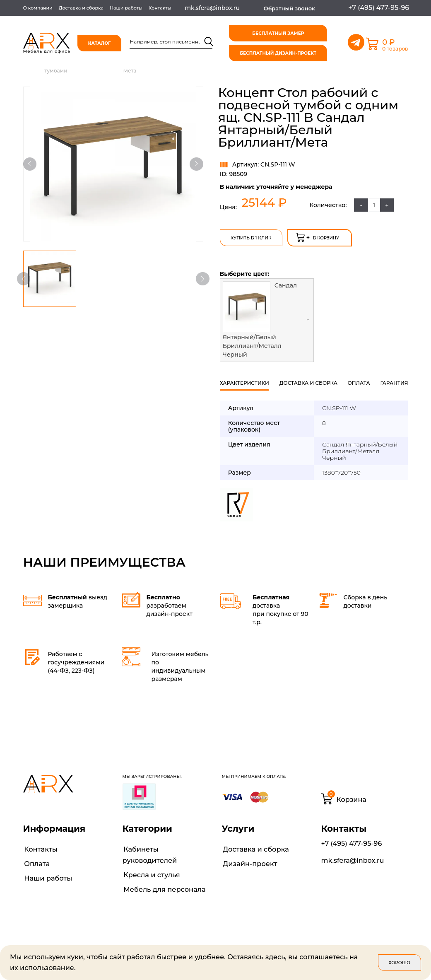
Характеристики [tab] (244, 382)
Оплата (36, 862)
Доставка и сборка (81, 8)
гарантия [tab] (394, 382)
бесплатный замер (279, 33)
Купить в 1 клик (251, 237)
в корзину (317, 236)
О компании (38, 8)
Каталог (100, 43)
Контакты (160, 8)
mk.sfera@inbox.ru (353, 859)
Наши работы (126, 8)
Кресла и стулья (150, 873)
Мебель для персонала (163, 887)
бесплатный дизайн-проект (279, 53)
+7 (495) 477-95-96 (352, 842)
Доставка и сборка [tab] (308, 382)
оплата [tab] (359, 382)
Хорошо (400, 963)
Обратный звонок (289, 8)
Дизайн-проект (249, 862)
